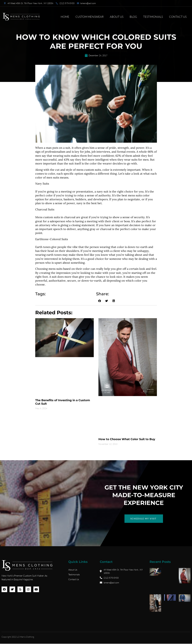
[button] (100, 301)
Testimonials (153, 17)
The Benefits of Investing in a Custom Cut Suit (63, 402)
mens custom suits (89, 170)
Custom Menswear (90, 17)
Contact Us (178, 17)
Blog (133, 17)
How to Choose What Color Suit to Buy (127, 439)
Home (65, 17)
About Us (117, 17)
